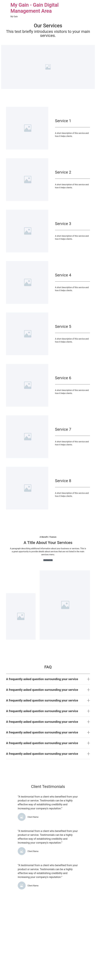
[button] (48, 560)
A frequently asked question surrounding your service (42, 679)
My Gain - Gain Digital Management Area (35, 8)
